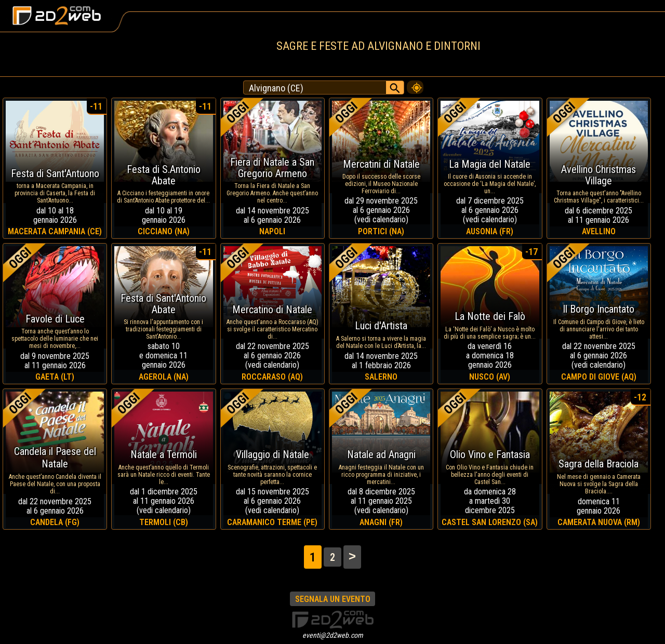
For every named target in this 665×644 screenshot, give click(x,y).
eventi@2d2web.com (333, 635)
